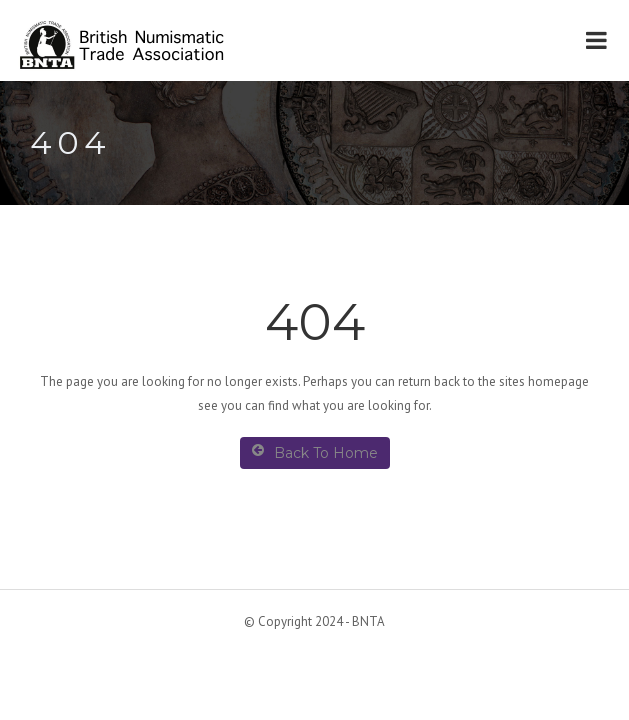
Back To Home (315, 452)
